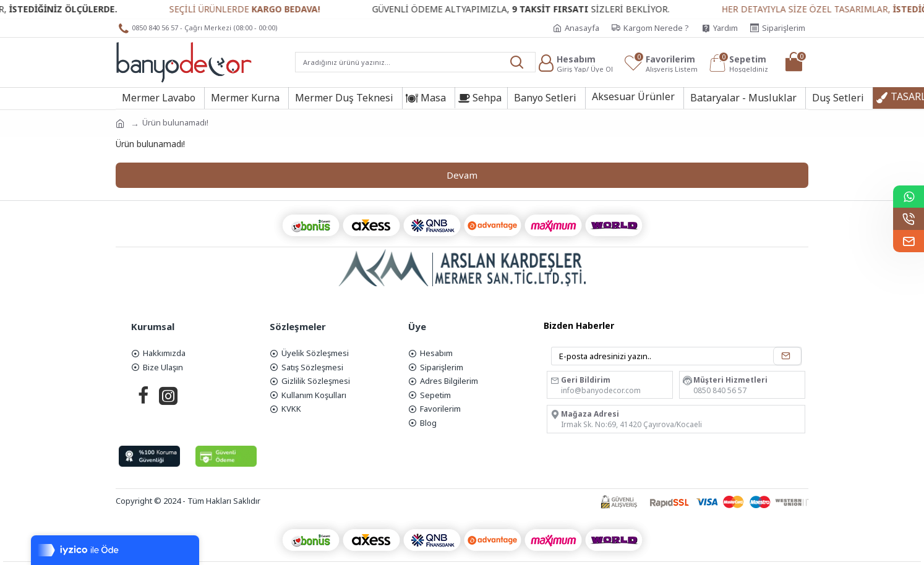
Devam (462, 175)
